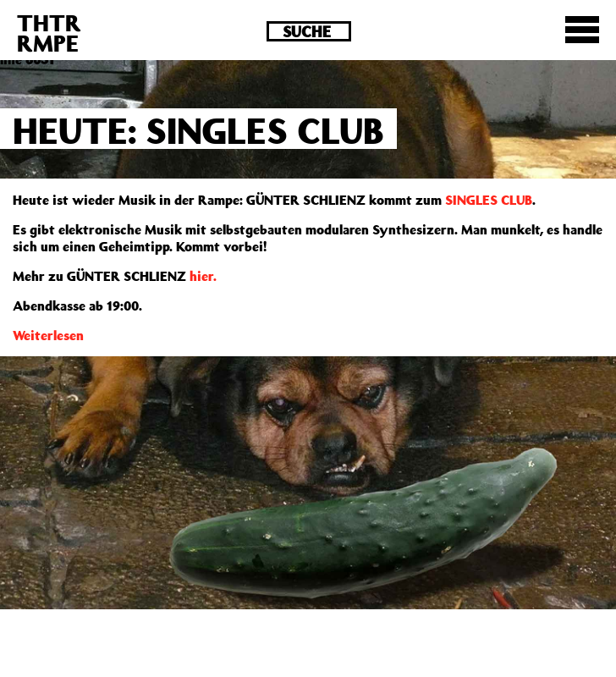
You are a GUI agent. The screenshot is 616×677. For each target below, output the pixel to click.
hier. (203, 276)
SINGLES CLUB (489, 200)
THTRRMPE (49, 33)
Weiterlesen (48, 335)
